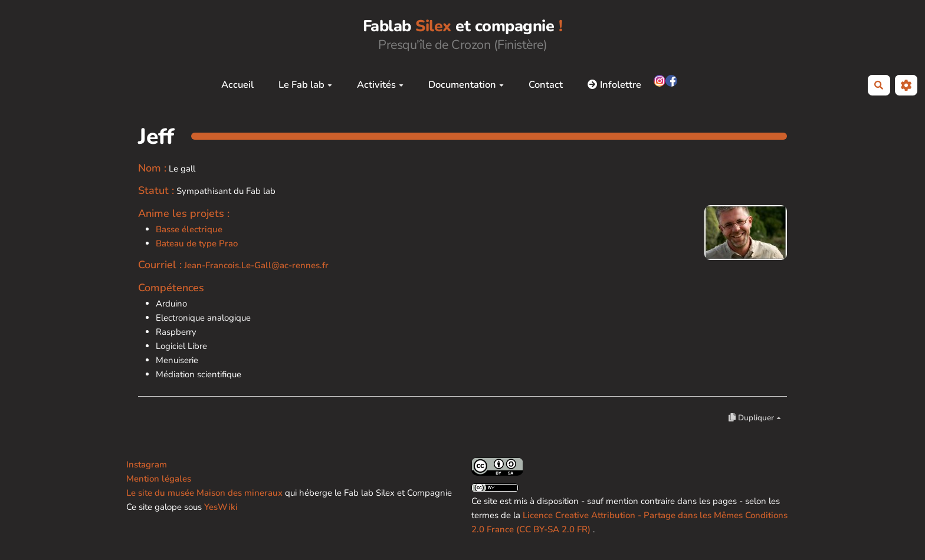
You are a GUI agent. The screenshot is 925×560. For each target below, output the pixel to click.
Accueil (237, 85)
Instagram (147, 465)
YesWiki (221, 507)
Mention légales (159, 479)
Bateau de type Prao (197, 243)
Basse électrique (189, 229)
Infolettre (614, 85)
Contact (546, 85)
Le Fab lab (305, 85)
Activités (380, 85)
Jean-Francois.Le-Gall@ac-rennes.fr (256, 265)
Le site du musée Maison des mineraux (204, 493)
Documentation (466, 85)
